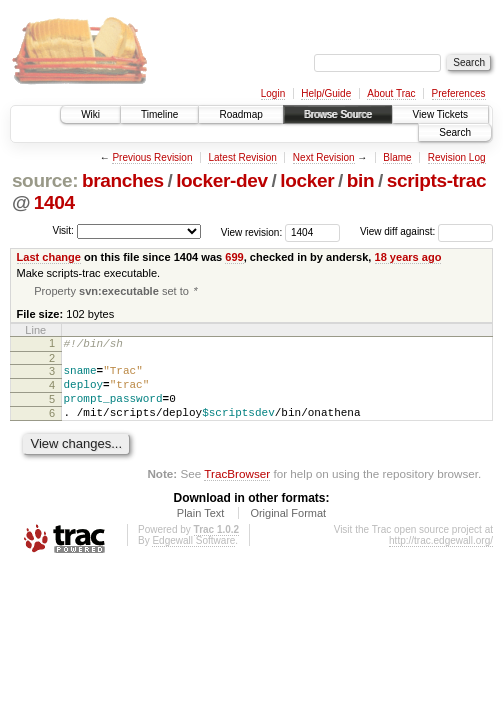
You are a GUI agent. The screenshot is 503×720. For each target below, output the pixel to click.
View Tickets (440, 114)
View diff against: (426, 231)
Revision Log (457, 157)
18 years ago (408, 257)
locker (307, 180)
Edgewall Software (193, 557)
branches (123, 180)
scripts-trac (436, 180)
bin (360, 180)
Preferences (459, 93)
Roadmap (240, 114)
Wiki (90, 114)
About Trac (391, 93)
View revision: (252, 231)
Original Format (288, 530)
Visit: (63, 230)
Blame (397, 157)
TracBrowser (237, 490)
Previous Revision (152, 157)
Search (455, 132)
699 (234, 257)
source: (45, 180)
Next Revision (324, 157)
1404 (54, 202)
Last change (49, 257)
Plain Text (201, 530)
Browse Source (338, 114)
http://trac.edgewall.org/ (441, 557)
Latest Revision (242, 157)
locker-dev (222, 180)
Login (273, 93)
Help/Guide (326, 93)
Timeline (159, 114)
